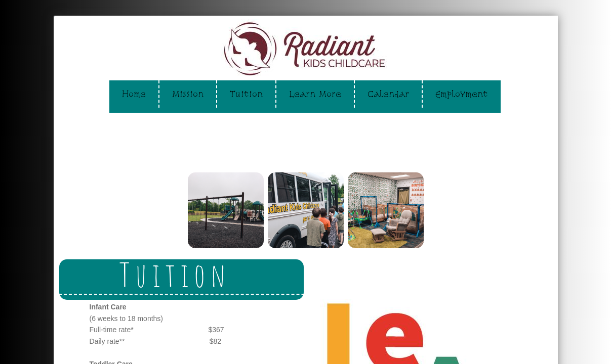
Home (134, 94)
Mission (188, 94)
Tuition (246, 94)
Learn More (315, 94)
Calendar (388, 94)
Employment (462, 94)
